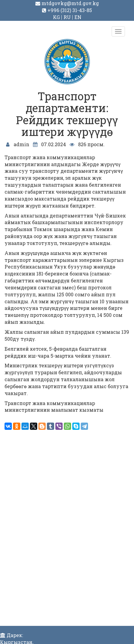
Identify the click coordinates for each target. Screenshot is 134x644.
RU (67, 17)
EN (78, 17)
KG (56, 17)
